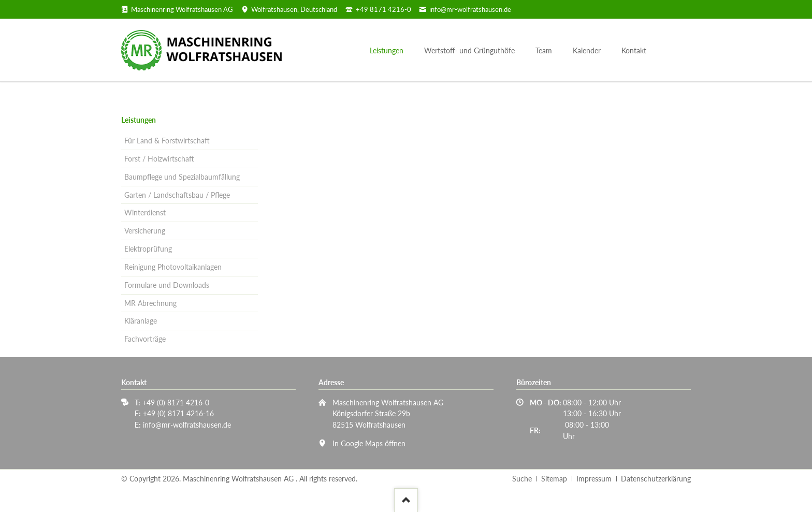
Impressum (594, 479)
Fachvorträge (145, 339)
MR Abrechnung (150, 303)
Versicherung (145, 231)
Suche (522, 479)
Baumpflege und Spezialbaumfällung (182, 177)
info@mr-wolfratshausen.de (187, 425)
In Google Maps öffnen (369, 443)
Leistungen (139, 120)
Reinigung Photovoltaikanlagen (173, 267)
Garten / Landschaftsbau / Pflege (177, 195)
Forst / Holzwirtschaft (159, 159)
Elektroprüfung (148, 249)
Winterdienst (145, 213)
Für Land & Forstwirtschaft (167, 141)
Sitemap (554, 479)
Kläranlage (141, 321)
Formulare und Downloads (167, 285)
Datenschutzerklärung (656, 479)
